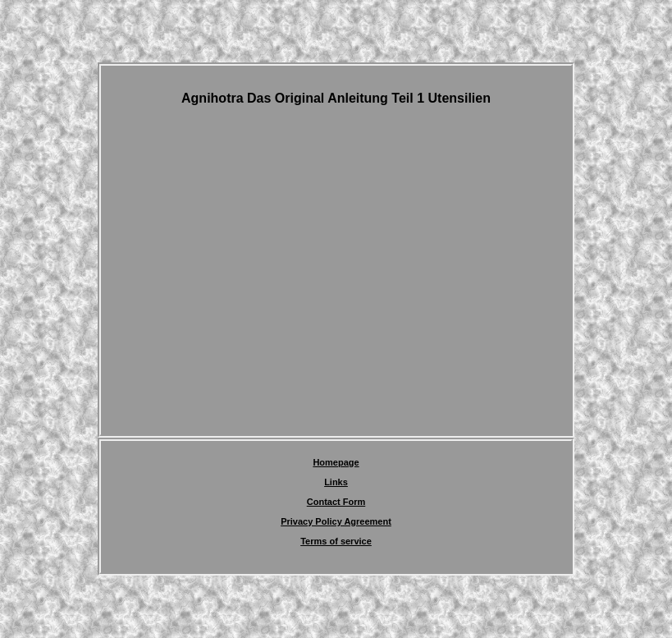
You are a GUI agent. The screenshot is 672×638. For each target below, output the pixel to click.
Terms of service (336, 541)
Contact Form (336, 502)
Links (336, 482)
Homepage (336, 462)
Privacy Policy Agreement (336, 521)
